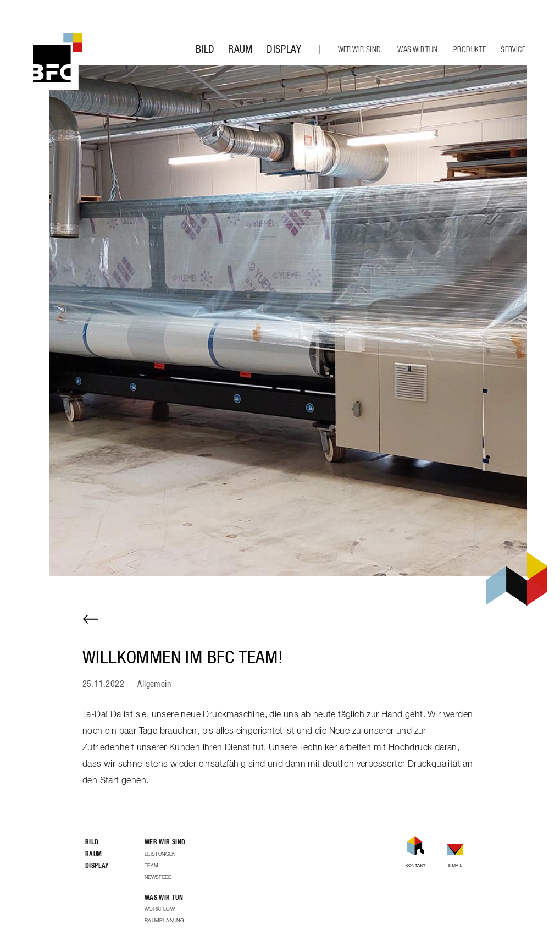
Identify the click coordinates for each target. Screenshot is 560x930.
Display (284, 50)
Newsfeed (158, 877)
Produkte (470, 50)
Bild (205, 50)
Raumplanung (164, 921)
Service (513, 50)
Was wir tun (417, 50)
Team (152, 866)
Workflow (160, 909)
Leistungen (160, 854)
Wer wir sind (360, 50)
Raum (240, 50)
